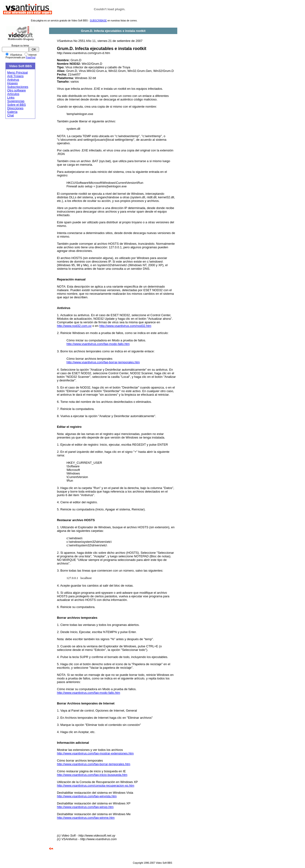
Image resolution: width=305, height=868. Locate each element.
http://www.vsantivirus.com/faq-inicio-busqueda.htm (92, 775)
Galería (12, 112)
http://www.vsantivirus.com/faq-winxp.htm (85, 807)
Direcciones (15, 108)
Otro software (16, 90)
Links (11, 97)
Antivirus (13, 80)
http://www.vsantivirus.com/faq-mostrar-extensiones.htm (95, 753)
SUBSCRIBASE (98, 21)
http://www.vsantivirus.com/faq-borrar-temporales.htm (103, 362)
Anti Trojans (15, 76)
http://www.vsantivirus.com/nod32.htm (125, 326)
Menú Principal (17, 72)
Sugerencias (16, 101)
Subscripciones (18, 87)
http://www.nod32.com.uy (74, 326)
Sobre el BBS (16, 105)
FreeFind (30, 57)
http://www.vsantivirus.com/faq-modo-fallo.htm (98, 344)
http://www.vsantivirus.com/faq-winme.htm (86, 818)
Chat (10, 115)
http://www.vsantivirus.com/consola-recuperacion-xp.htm (96, 786)
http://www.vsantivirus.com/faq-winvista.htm (87, 796)
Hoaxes (12, 83)
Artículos (13, 94)
